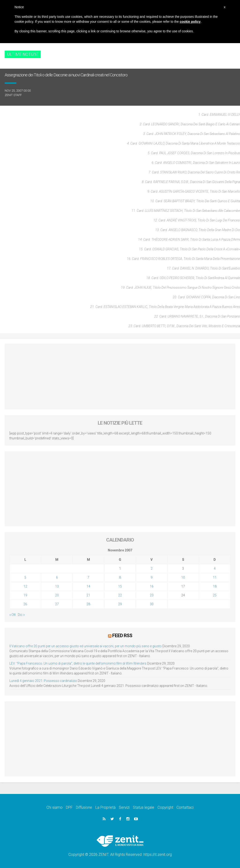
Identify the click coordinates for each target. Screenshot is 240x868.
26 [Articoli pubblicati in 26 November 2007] (25, 604)
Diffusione (84, 807)
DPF (69, 807)
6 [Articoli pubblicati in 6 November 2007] (57, 577)
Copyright (165, 807)
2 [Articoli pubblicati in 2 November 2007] (152, 569)
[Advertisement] (120, 377)
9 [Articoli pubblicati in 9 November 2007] (152, 577)
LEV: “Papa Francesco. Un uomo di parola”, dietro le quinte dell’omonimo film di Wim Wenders (78, 663)
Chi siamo (54, 807)
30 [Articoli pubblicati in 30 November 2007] (152, 604)
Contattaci (185, 807)
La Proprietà (105, 807)
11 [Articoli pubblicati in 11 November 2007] (215, 577)
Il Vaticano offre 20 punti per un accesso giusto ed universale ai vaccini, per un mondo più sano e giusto (86, 646)
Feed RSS (122, 636)
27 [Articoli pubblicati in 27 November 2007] (57, 604)
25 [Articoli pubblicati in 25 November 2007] (215, 595)
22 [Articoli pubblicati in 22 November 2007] (120, 595)
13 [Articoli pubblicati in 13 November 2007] (57, 586)
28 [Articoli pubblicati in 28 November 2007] (88, 604)
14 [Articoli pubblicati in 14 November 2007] (88, 586)
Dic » (21, 615)
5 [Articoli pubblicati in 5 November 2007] (25, 577)
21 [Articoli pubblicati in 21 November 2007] (88, 595)
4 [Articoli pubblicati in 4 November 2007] (215, 569)
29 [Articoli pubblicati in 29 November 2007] (120, 604)
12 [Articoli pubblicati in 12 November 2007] (25, 586)
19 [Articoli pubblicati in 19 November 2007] (25, 595)
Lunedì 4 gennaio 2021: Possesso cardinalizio (43, 681)
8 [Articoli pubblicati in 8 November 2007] (120, 577)
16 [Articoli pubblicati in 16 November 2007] (152, 586)
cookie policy (190, 22)
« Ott (13, 615)
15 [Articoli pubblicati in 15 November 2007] (120, 586)
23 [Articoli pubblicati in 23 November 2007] (152, 595)
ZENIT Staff (13, 95)
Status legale (144, 807)
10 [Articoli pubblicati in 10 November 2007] (183, 577)
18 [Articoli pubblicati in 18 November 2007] (215, 586)
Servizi (124, 807)
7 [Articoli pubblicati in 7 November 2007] (88, 577)
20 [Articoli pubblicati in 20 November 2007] (57, 595)
